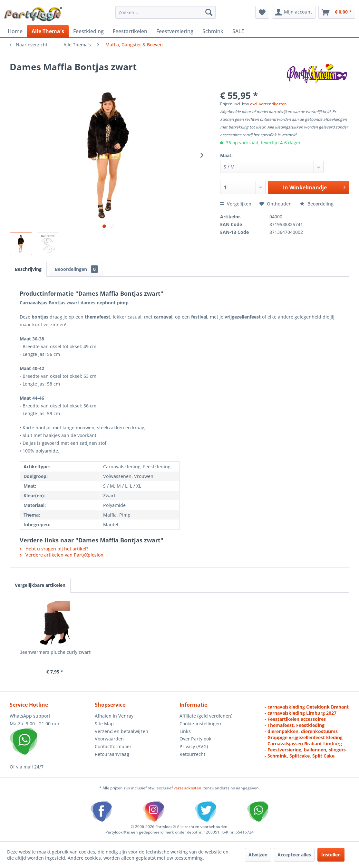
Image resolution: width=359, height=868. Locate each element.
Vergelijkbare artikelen (40, 585)
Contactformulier (113, 746)
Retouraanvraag (112, 754)
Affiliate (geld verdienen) (206, 716)
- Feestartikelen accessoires (295, 719)
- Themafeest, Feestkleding (295, 725)
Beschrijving (28, 269)
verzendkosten (188, 788)
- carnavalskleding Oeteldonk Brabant (307, 707)
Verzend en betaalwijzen (121, 731)
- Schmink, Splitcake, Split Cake (300, 756)
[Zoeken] (209, 12)
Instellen (331, 855)
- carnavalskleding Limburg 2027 (301, 713)
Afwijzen (258, 855)
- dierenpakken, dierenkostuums (301, 731)
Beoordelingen (76, 269)
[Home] (15, 31)
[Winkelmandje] (337, 12)
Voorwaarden (109, 739)
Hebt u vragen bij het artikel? (54, 549)
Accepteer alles (294, 855)
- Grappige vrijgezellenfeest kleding (304, 737)
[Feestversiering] (175, 31)
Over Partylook (195, 739)
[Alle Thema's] (48, 31)
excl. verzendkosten (268, 104)
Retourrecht (192, 754)
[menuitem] (166, 12)
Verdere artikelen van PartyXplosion (62, 555)
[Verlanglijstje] (262, 12)
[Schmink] (213, 31)
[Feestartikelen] (130, 31)
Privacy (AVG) (194, 746)
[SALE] (238, 31)
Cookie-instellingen (200, 724)
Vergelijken (236, 204)
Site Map (104, 724)
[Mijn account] (294, 12)
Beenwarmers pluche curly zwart (55, 652)
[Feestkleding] (88, 31)
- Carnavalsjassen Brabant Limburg (303, 744)
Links (185, 731)
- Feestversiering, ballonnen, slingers (305, 750)
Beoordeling (317, 204)
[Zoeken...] (166, 12)
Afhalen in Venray (114, 716)
